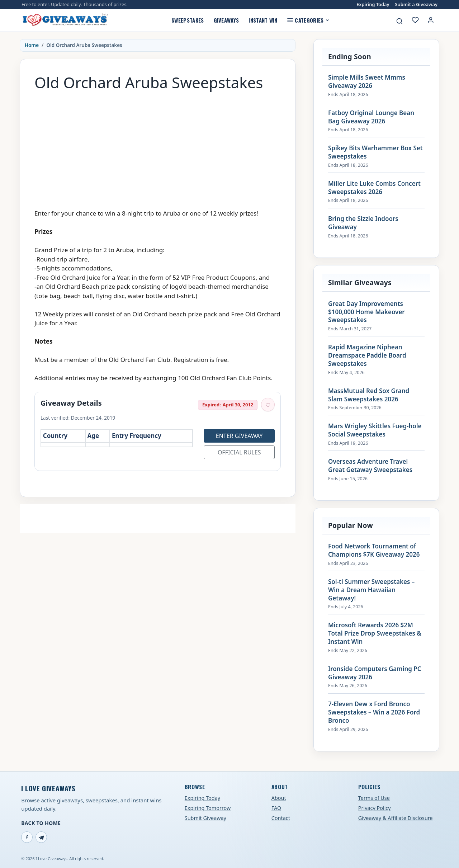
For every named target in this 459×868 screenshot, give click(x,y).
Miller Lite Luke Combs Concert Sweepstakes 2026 (374, 188)
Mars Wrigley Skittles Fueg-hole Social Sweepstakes (375, 430)
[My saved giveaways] (415, 20)
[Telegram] (41, 837)
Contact (281, 818)
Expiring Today (373, 4)
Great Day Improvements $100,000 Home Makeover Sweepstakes (366, 312)
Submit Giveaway (205, 818)
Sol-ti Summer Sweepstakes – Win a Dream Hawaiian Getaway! (371, 590)
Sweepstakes (188, 20)
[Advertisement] (158, 146)
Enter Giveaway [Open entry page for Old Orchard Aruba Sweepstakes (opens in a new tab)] (239, 436)
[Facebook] (27, 837)
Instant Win (263, 20)
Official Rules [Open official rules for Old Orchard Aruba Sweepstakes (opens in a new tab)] (239, 452)
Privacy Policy (375, 808)
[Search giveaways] (399, 21)
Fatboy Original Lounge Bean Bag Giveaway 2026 (371, 117)
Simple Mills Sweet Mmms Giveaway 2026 (367, 82)
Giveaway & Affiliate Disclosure (396, 818)
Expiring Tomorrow (208, 808)
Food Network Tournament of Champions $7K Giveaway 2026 (374, 550)
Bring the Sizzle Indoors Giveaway (363, 223)
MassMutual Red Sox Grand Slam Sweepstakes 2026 (369, 395)
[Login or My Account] (431, 20)
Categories (308, 20)
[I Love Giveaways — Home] (65, 20)
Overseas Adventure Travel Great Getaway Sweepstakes (370, 466)
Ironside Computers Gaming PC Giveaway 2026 (375, 673)
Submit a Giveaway (416, 4)
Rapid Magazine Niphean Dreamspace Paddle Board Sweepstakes (367, 355)
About (279, 798)
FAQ (276, 808)
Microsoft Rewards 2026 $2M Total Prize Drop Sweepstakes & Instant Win (375, 633)
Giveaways (226, 20)
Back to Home (41, 823)
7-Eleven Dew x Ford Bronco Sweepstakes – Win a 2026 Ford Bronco (374, 712)
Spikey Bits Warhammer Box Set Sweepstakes (375, 152)
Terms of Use (374, 798)
